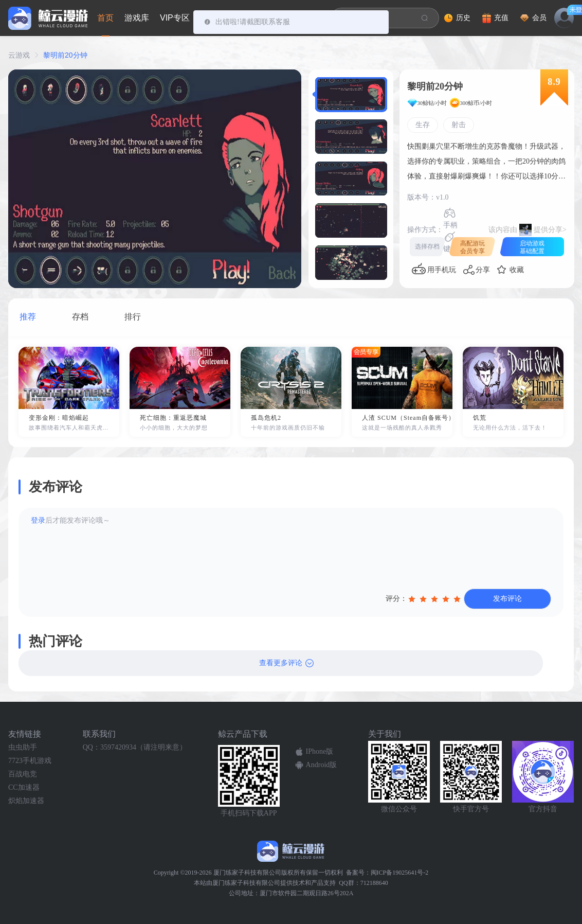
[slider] (435, 599)
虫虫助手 (23, 747)
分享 (483, 270)
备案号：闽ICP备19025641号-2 (387, 873)
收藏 (517, 270)
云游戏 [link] (19, 55)
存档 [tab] (80, 317)
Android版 (322, 765)
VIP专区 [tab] (175, 18)
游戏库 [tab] (137, 18)
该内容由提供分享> (528, 230)
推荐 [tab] (28, 317)
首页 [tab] (105, 18)
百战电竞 (23, 774)
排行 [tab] (133, 317)
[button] (351, 94)
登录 (38, 520)
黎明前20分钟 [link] (65, 55)
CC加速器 (24, 787)
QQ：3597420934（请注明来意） (135, 747)
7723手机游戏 (30, 761)
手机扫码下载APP (249, 813)
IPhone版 (320, 751)
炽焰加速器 (26, 801)
